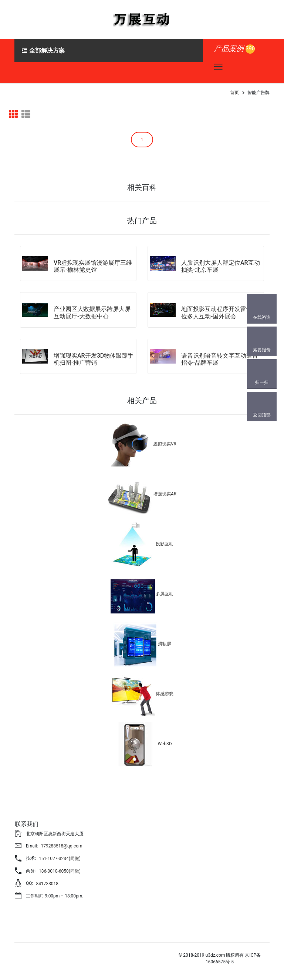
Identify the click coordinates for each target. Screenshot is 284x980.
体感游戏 (165, 694)
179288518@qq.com (62, 846)
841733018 (47, 884)
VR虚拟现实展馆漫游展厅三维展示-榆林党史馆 (93, 266)
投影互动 (165, 544)
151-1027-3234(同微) (60, 859)
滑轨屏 (165, 644)
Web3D (165, 744)
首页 (234, 93)
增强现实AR (165, 494)
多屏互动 (165, 594)
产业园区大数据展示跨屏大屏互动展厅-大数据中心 (92, 312)
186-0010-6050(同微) (60, 871)
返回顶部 (262, 415)
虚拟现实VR (165, 444)
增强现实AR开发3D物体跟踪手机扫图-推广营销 (94, 359)
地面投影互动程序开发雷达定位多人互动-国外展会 (220, 312)
